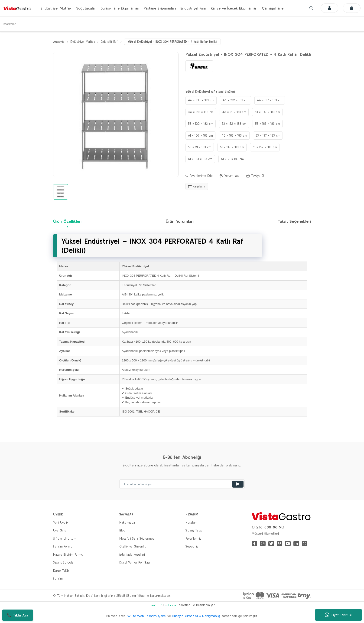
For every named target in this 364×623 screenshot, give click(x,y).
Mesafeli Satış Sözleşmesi (137, 539)
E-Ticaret (171, 605)
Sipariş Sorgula (63, 563)
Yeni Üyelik (61, 523)
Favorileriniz (193, 539)
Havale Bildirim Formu (68, 555)
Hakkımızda (127, 523)
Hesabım (191, 523)
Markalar (10, 24)
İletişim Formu (63, 547)
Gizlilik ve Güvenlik (133, 547)
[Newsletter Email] (182, 484)
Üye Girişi (60, 531)
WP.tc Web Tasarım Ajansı (147, 616)
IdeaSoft (155, 605)
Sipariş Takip (194, 531)
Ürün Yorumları (180, 221)
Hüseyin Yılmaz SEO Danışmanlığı (196, 616)
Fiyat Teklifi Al (338, 615)
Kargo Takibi (61, 571)
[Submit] (238, 484)
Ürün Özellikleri (67, 221)
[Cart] (352, 8)
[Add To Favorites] (199, 176)
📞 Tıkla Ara (18, 615)
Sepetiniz (192, 547)
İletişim (58, 579)
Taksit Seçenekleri (294, 221)
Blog (122, 531)
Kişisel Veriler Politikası (135, 563)
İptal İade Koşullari (132, 555)
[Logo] (17, 8)
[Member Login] (329, 8)
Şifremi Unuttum (65, 539)
